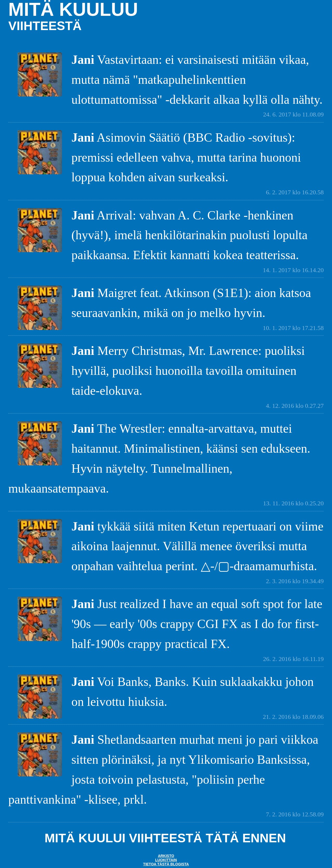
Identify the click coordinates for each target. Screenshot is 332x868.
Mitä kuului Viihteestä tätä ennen (165, 838)
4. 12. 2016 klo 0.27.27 (295, 406)
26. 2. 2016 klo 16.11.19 (293, 659)
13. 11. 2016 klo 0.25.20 (293, 503)
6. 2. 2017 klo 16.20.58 (295, 192)
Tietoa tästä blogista (166, 864)
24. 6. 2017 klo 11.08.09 (293, 114)
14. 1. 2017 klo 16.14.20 (293, 270)
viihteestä (45, 26)
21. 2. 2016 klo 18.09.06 (293, 717)
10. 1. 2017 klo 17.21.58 (293, 328)
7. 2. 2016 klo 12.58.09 (295, 814)
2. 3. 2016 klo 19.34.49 (295, 581)
